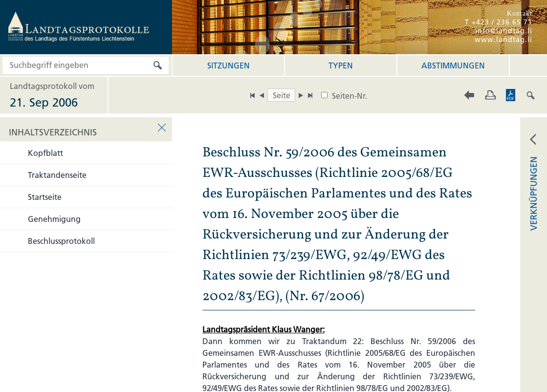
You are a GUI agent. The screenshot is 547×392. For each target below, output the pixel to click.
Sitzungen (229, 65)
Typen (341, 65)
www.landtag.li (503, 40)
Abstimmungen (453, 65)
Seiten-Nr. (350, 96)
